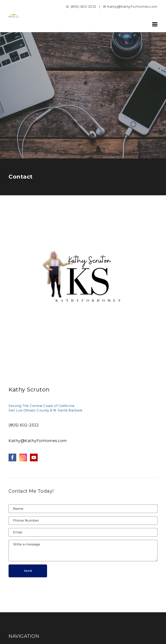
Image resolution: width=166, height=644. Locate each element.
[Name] (83, 509)
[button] (155, 24)
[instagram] (23, 457)
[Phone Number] (83, 521)
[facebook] (12, 457)
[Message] (83, 551)
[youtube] (34, 457)
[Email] (83, 532)
